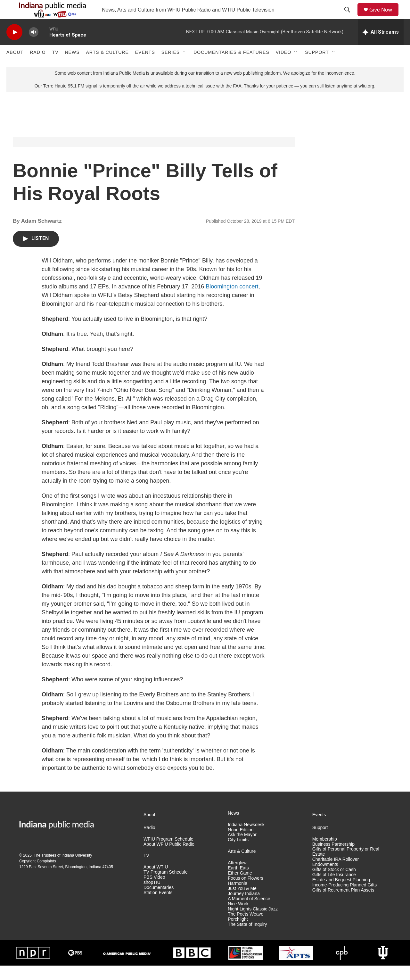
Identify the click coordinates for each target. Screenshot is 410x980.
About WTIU (156, 881)
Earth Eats (238, 882)
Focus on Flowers (245, 893)
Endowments (325, 879)
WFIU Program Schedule (168, 854)
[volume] (34, 47)
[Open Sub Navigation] (184, 67)
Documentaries (159, 902)
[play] (14, 47)
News (72, 67)
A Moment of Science (249, 913)
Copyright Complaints (38, 876)
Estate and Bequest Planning (341, 894)
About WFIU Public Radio (169, 859)
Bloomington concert (232, 301)
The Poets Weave (246, 929)
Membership (325, 854)
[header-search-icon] (349, 17)
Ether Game (240, 888)
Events (145, 67)
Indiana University (77, 870)
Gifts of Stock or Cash (334, 884)
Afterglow (237, 877)
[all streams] (381, 46)
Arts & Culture (107, 67)
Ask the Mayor (242, 849)
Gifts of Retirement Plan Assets (343, 905)
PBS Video (154, 892)
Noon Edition (241, 844)
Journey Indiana (244, 908)
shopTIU (152, 897)
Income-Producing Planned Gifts (345, 899)
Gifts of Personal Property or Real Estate (346, 866)
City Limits (238, 854)
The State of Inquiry (247, 939)
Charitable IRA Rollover (336, 874)
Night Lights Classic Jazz (253, 923)
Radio (38, 67)
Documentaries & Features (231, 67)
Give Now (384, 17)
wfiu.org (366, 100)
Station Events (158, 907)
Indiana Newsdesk (246, 839)
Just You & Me (242, 903)
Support (317, 67)
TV (55, 67)
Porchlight (238, 934)
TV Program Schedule (166, 887)
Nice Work (238, 918)
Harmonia (238, 898)
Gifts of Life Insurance (334, 889)
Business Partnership (333, 859)
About (15, 67)
